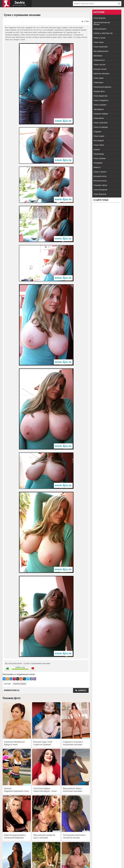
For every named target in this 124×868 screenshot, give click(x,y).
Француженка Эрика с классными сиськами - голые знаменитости (73, 790)
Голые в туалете (100, 172)
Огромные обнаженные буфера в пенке (14, 743)
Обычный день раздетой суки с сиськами (44, 836)
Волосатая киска (100, 181)
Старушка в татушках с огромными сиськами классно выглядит (73, 743)
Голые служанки (100, 105)
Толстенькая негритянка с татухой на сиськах (74, 836)
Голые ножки (99, 42)
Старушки (97, 132)
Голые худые (99, 78)
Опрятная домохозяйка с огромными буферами (15, 836)
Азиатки (97, 149)
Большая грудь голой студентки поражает (43, 743)
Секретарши (98, 82)
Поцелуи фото (99, 91)
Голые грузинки (100, 158)
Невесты (97, 167)
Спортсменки (99, 118)
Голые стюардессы (101, 100)
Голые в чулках (99, 38)
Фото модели (99, 141)
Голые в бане (99, 145)
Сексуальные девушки (102, 87)
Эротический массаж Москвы (102, 23)
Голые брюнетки (100, 194)
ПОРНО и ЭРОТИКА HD (103, 33)
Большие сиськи (100, 69)
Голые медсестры (100, 96)
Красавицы (98, 56)
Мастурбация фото (101, 51)
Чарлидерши (99, 109)
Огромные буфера (20, 684)
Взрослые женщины (101, 74)
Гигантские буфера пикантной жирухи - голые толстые (45, 790)
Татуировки (98, 163)
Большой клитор (100, 176)
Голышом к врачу (100, 185)
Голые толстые (99, 65)
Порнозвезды (99, 154)
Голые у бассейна (101, 123)
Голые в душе (99, 136)
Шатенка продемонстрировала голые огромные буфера (16, 790)
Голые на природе (101, 127)
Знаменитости (99, 60)
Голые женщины (100, 29)
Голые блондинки (100, 190)
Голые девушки (99, 18)
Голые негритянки (101, 47)
